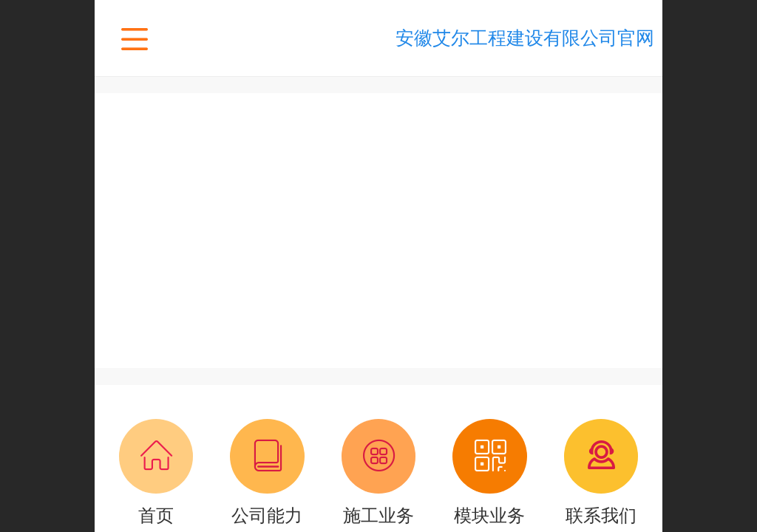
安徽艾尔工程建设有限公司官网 (525, 38)
